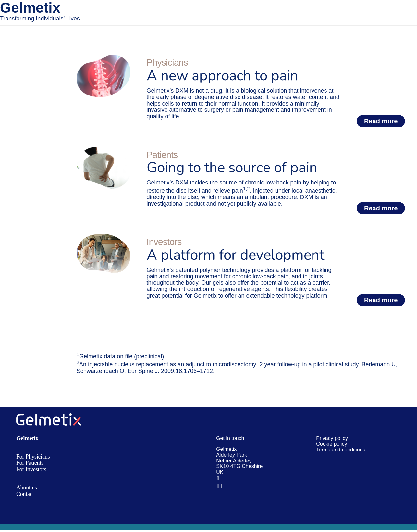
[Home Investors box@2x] (104, 237)
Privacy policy (332, 438)
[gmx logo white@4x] (49, 416)
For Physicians (33, 457)
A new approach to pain (222, 76)
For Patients (30, 463)
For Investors (31, 469)
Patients (162, 155)
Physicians (167, 63)
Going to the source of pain (232, 168)
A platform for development (235, 255)
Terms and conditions (341, 450)
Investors (164, 242)
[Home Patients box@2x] (104, 150)
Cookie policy (331, 444)
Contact (25, 494)
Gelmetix (27, 438)
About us (27, 488)
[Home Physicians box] (104, 57)
